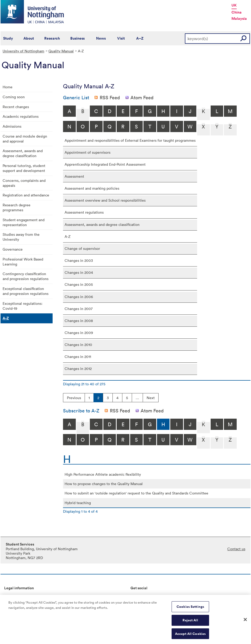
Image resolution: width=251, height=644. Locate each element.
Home (8, 87)
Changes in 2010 (78, 345)
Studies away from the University (21, 237)
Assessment (74, 176)
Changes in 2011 (78, 357)
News (101, 38)
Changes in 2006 (79, 297)
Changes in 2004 (79, 272)
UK (234, 5)
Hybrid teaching (78, 503)
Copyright (12, 597)
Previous (74, 398)
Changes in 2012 (78, 369)
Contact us (236, 549)
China (237, 12)
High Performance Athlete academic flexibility (103, 474)
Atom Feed (142, 97)
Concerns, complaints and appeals (24, 183)
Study (8, 38)
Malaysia (239, 18)
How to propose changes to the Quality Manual (104, 484)
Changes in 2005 (79, 284)
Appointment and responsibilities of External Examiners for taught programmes (130, 140)
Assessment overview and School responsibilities (105, 200)
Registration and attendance (26, 195)
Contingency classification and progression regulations (26, 276)
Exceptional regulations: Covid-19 (23, 306)
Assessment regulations (84, 212)
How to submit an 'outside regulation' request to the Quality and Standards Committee (136, 493)
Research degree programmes (17, 207)
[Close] (245, 622)
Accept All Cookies (190, 636)
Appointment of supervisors (87, 152)
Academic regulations (21, 116)
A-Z (6, 318)
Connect (138, 597)
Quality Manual (61, 51)
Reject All (190, 623)
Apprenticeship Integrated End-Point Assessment (105, 164)
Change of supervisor (82, 248)
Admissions (12, 126)
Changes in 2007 (79, 309)
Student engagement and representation (24, 222)
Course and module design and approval (25, 139)
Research (52, 38)
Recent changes (16, 107)
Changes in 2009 (79, 333)
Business (77, 38)
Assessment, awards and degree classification (23, 153)
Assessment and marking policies (92, 188)
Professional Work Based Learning (23, 262)
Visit (121, 38)
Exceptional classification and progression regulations (26, 291)
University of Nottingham (23, 51)
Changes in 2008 (79, 321)
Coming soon (14, 97)
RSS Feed (110, 97)
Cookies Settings (190, 609)
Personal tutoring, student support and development (24, 168)
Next (151, 398)
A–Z (140, 38)
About (29, 38)
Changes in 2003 (79, 260)
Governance (13, 249)
